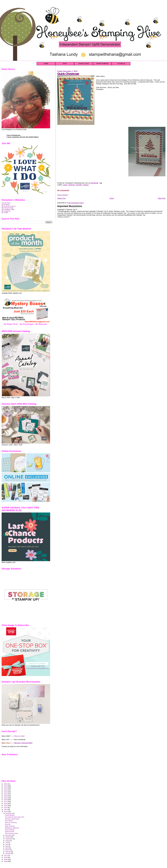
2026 (6, 784)
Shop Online (6, 204)
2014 (6, 808)
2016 (6, 804)
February (8, 852)
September (9, 839)
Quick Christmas (68, 74)
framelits (79, 185)
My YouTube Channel (9, 206)
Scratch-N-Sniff (9, 831)
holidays (86, 185)
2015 (6, 806)
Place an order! (20, 736)
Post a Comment (63, 195)
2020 (6, 796)
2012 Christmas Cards (11, 833)
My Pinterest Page (8, 208)
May (7, 846)
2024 (6, 788)
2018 (6, 800)
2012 (6, 812)
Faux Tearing (9, 821)
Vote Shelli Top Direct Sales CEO (15, 817)
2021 (6, 794)
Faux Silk (8, 824)
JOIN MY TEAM (84, 64)
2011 (6, 855)
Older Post (162, 198)
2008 (6, 861)
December (9, 813)
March (8, 850)
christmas (72, 185)
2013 (6, 810)
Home (112, 198)
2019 (6, 798)
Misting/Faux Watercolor (12, 828)
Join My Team (6, 203)
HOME (46, 64)
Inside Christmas (10, 826)
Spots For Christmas (11, 822)
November (9, 835)
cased (65, 185)
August (8, 841)
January (8, 853)
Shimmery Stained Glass (12, 819)
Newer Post (61, 198)
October (8, 837)
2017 (6, 802)
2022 (6, 792)
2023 (6, 790)
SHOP (65, 64)
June (7, 844)
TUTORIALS (121, 64)
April (7, 848)
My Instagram (6, 211)
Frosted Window (10, 815)
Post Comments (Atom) (75, 203)
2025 (6, 786)
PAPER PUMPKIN (102, 64)
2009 (6, 859)
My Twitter (5, 213)
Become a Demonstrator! (24, 743)
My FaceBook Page (8, 209)
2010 (6, 857)
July (7, 843)
